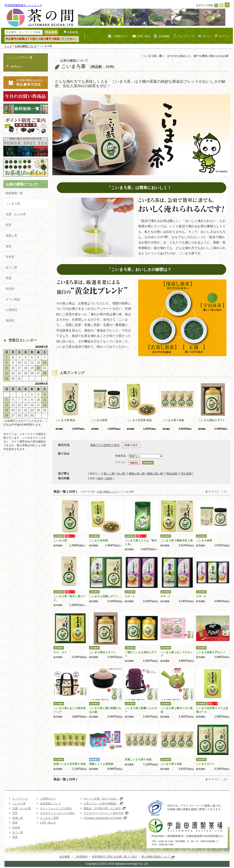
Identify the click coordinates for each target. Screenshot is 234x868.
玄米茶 (10, 257)
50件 (100, 478)
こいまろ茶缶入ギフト (212, 420)
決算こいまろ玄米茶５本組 (70, 764)
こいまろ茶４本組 (173, 420)
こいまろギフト (205, 764)
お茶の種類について (26, 46)
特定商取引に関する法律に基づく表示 (115, 857)
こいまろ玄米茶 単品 (139, 420)
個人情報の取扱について (158, 857)
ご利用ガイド (120, 36)
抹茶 (8, 246)
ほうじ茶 (11, 267)
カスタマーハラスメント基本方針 (106, 813)
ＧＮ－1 (130, 596)
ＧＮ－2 (165, 596)
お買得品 (11, 310)
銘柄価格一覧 (14, 193)
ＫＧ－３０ (60, 652)
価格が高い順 (155, 474)
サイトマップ (186, 36)
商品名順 (172, 474)
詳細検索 (73, 32)
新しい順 (109, 474)
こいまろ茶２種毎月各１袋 (177, 540)
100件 (109, 478)
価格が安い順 (137, 474)
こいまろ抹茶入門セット (211, 652)
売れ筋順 (186, 474)
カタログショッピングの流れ (57, 813)
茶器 (8, 278)
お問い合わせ (48, 823)
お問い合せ (144, 36)
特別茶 (10, 289)
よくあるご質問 (49, 818)
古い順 (121, 474)
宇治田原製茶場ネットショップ (23, 5)
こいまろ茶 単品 (65, 420)
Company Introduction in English (105, 818)
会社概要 (164, 36)
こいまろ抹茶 (99, 420)
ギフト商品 (13, 299)
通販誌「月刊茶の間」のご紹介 (105, 808)
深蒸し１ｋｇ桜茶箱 (101, 764)
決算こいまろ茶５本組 (138, 759)
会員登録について (51, 804)
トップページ (20, 799)
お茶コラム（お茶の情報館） (103, 804)
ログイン (224, 36)
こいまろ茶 (13, 204)
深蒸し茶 (11, 236)
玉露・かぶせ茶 (16, 214)
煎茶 (8, 225)
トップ (8, 46)
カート (206, 36)
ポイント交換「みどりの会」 (103, 799)
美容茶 (10, 320)
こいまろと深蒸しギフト (104, 596)
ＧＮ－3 (201, 596)
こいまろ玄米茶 (99, 540)
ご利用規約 (81, 857)
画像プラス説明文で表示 (105, 445)
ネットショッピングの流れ (56, 808)
